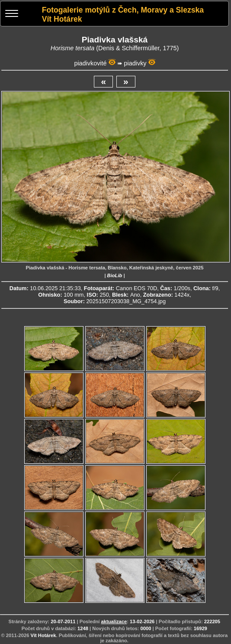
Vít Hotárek (43, 635)
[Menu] (12, 15)
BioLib (115, 275)
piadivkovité (90, 63)
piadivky (135, 63)
